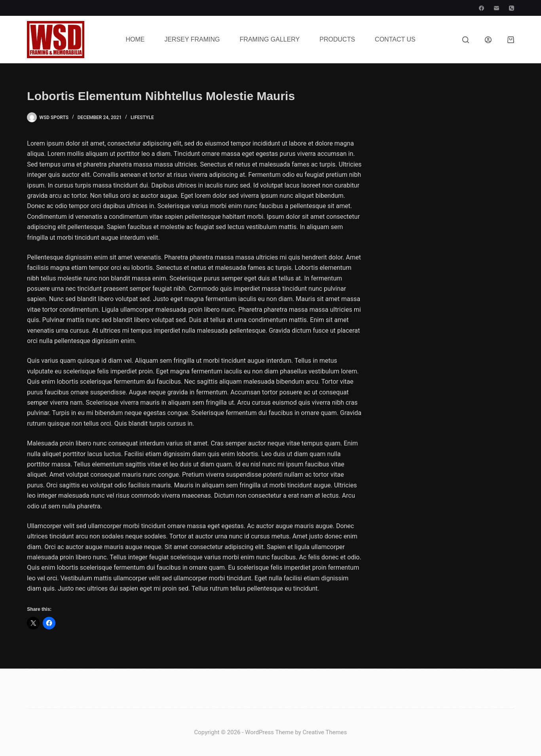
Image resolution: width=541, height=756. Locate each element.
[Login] (488, 40)
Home (135, 39)
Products (337, 39)
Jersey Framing (192, 39)
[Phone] (512, 8)
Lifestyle (142, 117)
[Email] (496, 8)
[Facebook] (481, 8)
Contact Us (395, 39)
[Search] (466, 40)
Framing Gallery (270, 39)
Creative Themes (325, 732)
